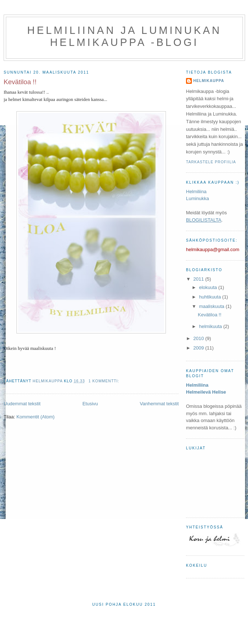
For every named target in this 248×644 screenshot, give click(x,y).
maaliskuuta (212, 306)
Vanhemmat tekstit (159, 404)
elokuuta (209, 287)
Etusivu (90, 404)
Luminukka (197, 198)
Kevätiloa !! (20, 82)
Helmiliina (196, 192)
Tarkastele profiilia (211, 162)
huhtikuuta (211, 297)
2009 (199, 348)
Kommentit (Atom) (36, 417)
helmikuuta (211, 326)
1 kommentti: (105, 381)
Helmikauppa (209, 81)
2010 (199, 338)
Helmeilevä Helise (206, 392)
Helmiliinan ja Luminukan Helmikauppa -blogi (125, 36)
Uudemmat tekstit (22, 404)
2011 (199, 279)
